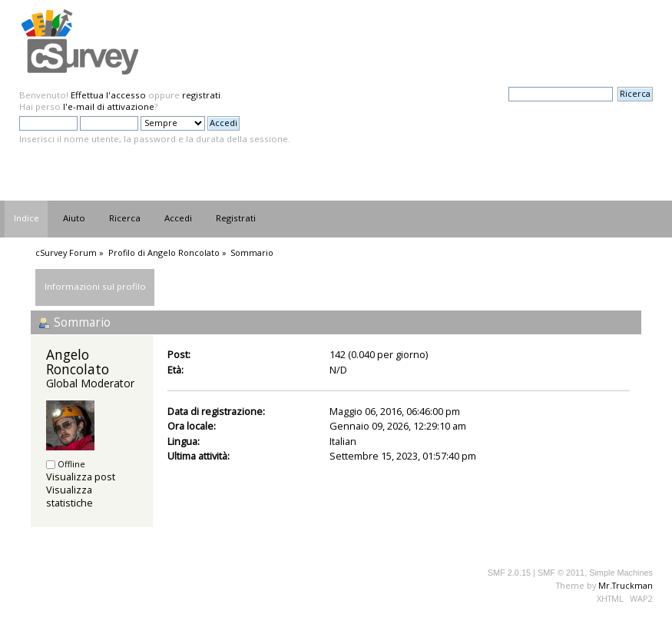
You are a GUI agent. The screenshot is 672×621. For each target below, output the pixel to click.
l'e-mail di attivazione (109, 106)
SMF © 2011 (561, 573)
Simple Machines (621, 573)
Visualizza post (81, 477)
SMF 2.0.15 (509, 573)
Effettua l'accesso (108, 95)
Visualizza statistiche (70, 496)
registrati (201, 95)
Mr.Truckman (626, 585)
